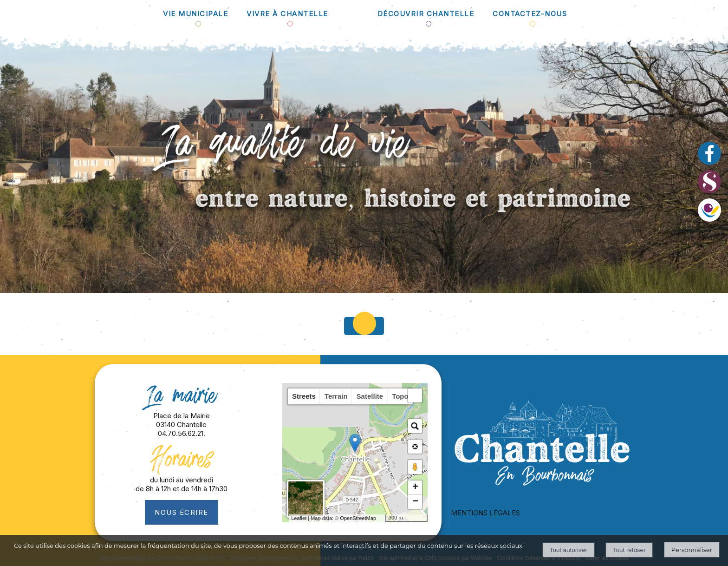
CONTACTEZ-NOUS (530, 14)
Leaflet (299, 518)
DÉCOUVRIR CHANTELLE (426, 14)
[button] (415, 395)
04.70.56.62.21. (182, 433)
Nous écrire (182, 512)
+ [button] (415, 487)
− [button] (415, 502)
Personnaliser (692, 550)
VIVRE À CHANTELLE (287, 14)
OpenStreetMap (358, 518)
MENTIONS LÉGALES (485, 513)
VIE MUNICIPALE (195, 14)
